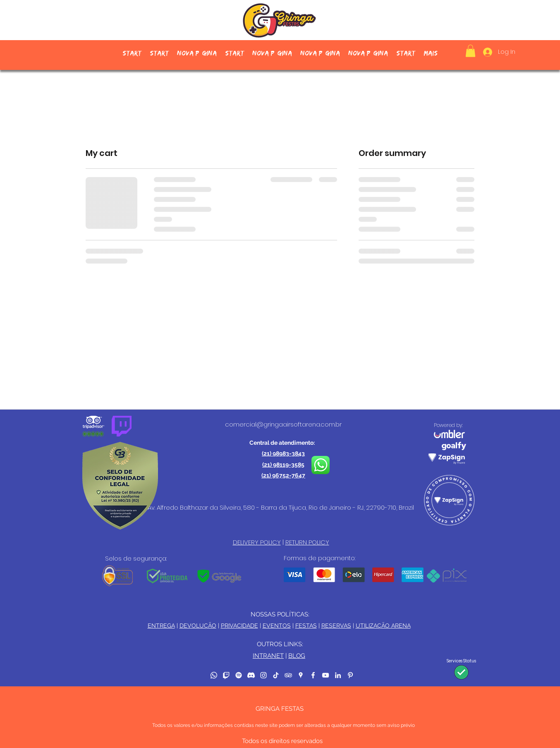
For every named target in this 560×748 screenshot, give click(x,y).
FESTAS (306, 626)
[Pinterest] (350, 675)
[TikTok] (276, 675)
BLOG (297, 656)
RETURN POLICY (307, 542)
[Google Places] (301, 675)
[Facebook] (313, 675)
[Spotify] (239, 675)
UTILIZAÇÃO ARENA (383, 626)
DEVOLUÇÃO (198, 626)
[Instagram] (263, 675)
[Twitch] (226, 675)
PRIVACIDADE (239, 626)
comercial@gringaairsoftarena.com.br (283, 424)
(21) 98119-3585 (283, 465)
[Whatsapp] (214, 675)
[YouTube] (325, 675)
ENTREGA (161, 626)
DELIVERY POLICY (257, 542)
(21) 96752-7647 (283, 475)
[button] (470, 51)
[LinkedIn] (338, 675)
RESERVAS (336, 626)
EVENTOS (277, 626)
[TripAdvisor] (288, 675)
